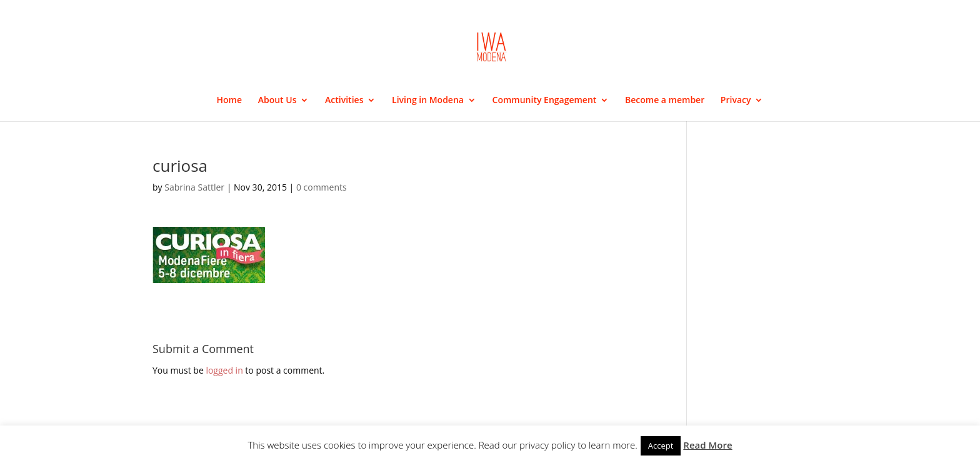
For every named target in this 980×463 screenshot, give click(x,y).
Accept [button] (661, 446)
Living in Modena (428, 101)
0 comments (322, 187)
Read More (707, 445)
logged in (224, 370)
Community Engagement (545, 101)
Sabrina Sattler (194, 187)
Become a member (665, 101)
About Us (277, 101)
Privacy (736, 101)
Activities (344, 101)
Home (230, 101)
